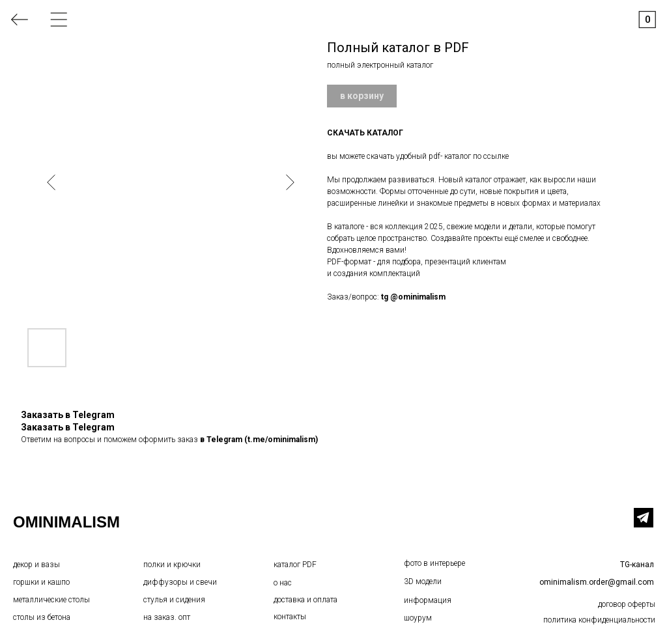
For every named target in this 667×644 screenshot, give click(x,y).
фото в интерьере (434, 563)
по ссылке (491, 156)
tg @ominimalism (413, 297)
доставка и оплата (305, 600)
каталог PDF (295, 565)
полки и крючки (172, 565)
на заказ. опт (167, 617)
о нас (283, 583)
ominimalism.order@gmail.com (597, 582)
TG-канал (637, 565)
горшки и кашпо (41, 582)
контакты (290, 617)
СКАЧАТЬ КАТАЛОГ (365, 133)
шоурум (418, 618)
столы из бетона (42, 617)
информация (428, 600)
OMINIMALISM (66, 522)
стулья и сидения (174, 600)
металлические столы (51, 600)
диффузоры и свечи (180, 582)
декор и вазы (36, 565)
